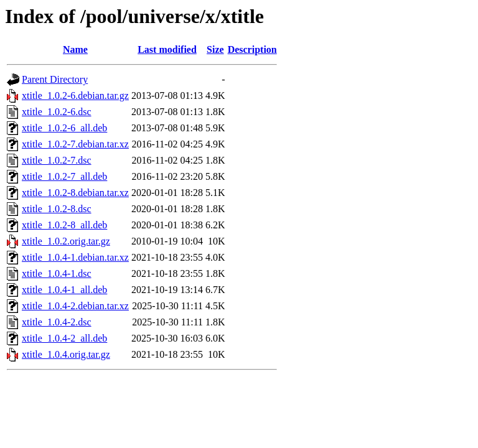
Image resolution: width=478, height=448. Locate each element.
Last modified (167, 49)
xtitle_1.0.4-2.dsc (57, 322)
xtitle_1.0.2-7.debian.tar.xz (75, 144)
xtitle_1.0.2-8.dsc (57, 209)
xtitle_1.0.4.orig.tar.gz (66, 354)
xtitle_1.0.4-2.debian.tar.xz (75, 306)
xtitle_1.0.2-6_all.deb (64, 128)
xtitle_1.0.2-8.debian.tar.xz (75, 193)
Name (75, 49)
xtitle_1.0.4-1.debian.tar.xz (75, 257)
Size (215, 49)
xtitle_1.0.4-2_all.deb (64, 338)
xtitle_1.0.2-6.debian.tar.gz (75, 96)
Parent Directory (55, 79)
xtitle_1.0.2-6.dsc (57, 112)
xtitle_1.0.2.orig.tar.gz (66, 241)
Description (252, 49)
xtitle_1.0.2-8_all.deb (64, 225)
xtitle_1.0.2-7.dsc (57, 160)
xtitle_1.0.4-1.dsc (57, 273)
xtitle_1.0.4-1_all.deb (64, 290)
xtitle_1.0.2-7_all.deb (64, 176)
